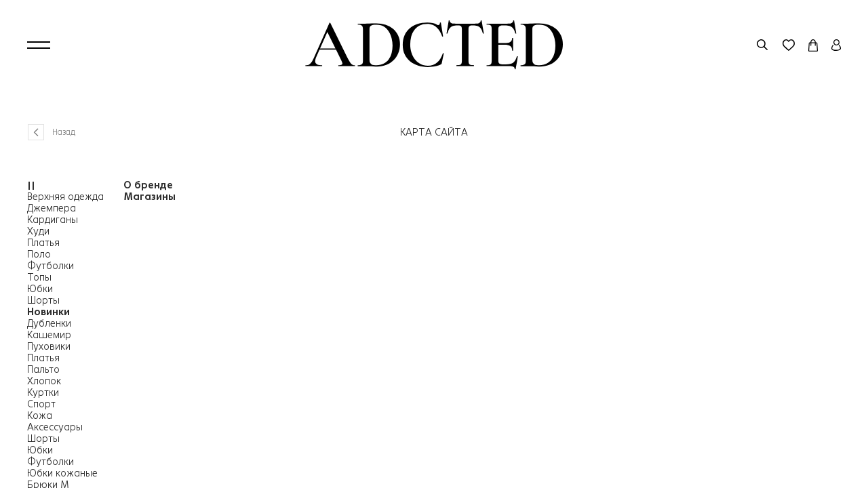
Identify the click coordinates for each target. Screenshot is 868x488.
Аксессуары (55, 427)
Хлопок (44, 381)
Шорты (43, 300)
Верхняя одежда (65, 197)
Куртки (43, 392)
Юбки (40, 289)
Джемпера (52, 208)
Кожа (40, 415)
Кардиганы (53, 220)
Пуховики (49, 346)
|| (31, 185)
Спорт (41, 404)
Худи (38, 231)
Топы (39, 277)
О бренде (148, 185)
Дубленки (49, 323)
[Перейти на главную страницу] (434, 45)
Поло (39, 254)
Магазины (150, 197)
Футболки (51, 266)
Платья (43, 243)
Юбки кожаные (62, 473)
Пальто (43, 369)
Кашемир (49, 335)
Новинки (48, 312)
